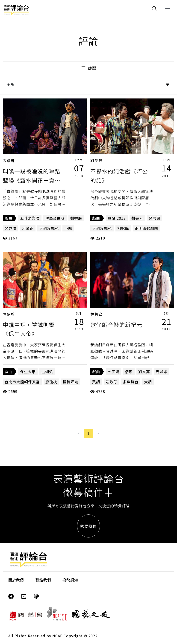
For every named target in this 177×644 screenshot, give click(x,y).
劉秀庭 (76, 218)
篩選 (88, 68)
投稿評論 (71, 382)
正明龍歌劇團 (146, 228)
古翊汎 (47, 372)
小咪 (68, 228)
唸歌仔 (111, 382)
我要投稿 (88, 526)
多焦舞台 (131, 382)
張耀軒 (9, 160)
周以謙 (161, 372)
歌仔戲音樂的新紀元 (116, 325)
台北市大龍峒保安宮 (22, 382)
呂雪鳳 (155, 218)
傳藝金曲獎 (55, 218)
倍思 (129, 372)
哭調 (96, 382)
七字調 (114, 372)
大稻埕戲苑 (49, 228)
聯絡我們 (43, 580)
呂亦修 (10, 228)
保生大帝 (28, 372)
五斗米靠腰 (30, 218)
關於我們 (16, 580)
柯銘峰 (123, 228)
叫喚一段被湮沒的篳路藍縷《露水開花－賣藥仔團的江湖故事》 (32, 180)
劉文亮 (144, 372)
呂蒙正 (28, 228)
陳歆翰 (9, 314)
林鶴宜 (97, 314)
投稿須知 (70, 580)
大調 (148, 382)
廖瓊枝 (51, 382)
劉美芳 (97, 160)
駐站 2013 (117, 218)
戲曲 (9, 218)
